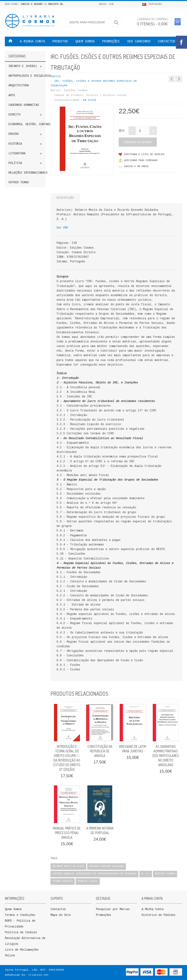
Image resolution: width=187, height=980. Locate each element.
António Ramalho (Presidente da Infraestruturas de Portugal (94, 874)
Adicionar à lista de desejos (144, 154)
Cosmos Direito (63, 881)
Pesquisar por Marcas (113, 909)
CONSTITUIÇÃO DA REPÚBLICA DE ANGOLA (100, 751)
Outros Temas (19, 183)
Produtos (60, 41)
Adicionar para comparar (141, 160)
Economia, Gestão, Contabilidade (27, 124)
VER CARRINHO (139, 41)
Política (15, 163)
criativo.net (39, 975)
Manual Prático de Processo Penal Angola (67, 833)
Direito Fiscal (88, 881)
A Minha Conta (153, 909)
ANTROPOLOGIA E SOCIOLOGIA (27, 76)
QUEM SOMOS (85, 41)
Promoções (104, 915)
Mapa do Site (61, 915)
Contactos (166, 41)
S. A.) (146, 874)
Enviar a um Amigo (136, 167)
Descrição (65, 198)
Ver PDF (62, 228)
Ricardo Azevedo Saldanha (107, 866)
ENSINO (14, 134)
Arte (12, 95)
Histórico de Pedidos (158, 915)
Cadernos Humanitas (24, 105)
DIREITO (14, 115)
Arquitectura (19, 86)
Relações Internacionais (27, 173)
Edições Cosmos (76, 90)
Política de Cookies (21, 932)
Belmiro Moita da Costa (68, 866)
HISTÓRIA (15, 144)
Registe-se (56, 4)
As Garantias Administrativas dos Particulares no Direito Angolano (166, 756)
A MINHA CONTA (32, 41)
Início (56, 76)
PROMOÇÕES (111, 41)
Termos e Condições (20, 915)
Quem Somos (13, 909)
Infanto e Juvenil (23, 66)
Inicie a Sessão (32, 4)
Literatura (17, 154)
